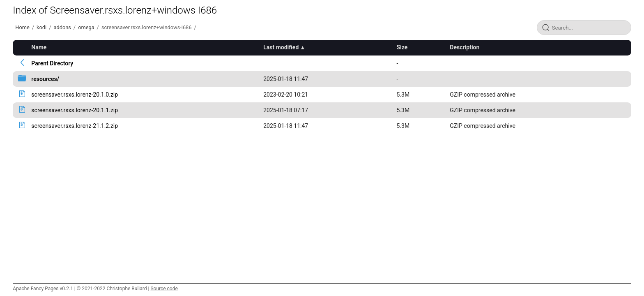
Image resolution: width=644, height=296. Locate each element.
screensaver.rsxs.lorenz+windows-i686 (147, 27)
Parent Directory (52, 63)
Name (39, 47)
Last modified (281, 47)
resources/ (45, 79)
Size (402, 47)
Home (22, 27)
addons (62, 27)
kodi (41, 27)
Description (465, 47)
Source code (164, 289)
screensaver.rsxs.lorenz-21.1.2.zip (75, 126)
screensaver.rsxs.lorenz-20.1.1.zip (75, 110)
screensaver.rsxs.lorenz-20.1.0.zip (75, 95)
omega (86, 27)
